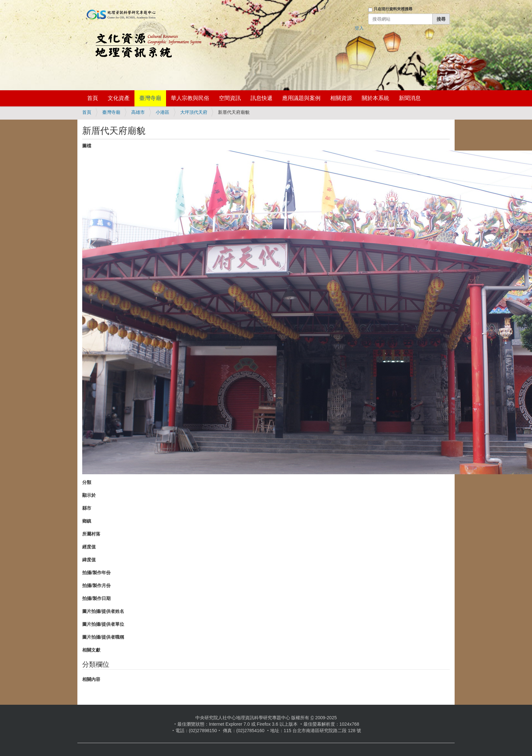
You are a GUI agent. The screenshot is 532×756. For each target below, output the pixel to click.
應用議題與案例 (301, 98)
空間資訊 (230, 98)
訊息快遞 (261, 98)
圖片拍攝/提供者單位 (103, 624)
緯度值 (89, 560)
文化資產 (119, 98)
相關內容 (91, 679)
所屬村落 (91, 534)
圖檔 (87, 146)
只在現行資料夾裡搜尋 (393, 9)
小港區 (163, 112)
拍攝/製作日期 (96, 598)
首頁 (93, 98)
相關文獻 (91, 650)
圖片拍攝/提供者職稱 (103, 637)
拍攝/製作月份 (96, 585)
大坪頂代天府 (194, 112)
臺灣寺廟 (150, 98)
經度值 (89, 547)
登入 (359, 28)
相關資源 (341, 98)
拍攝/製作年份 (96, 573)
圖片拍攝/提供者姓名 (103, 611)
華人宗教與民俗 (190, 98)
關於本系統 (375, 98)
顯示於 (89, 495)
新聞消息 (410, 98)
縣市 (87, 508)
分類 (87, 482)
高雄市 (138, 112)
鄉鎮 (87, 521)
